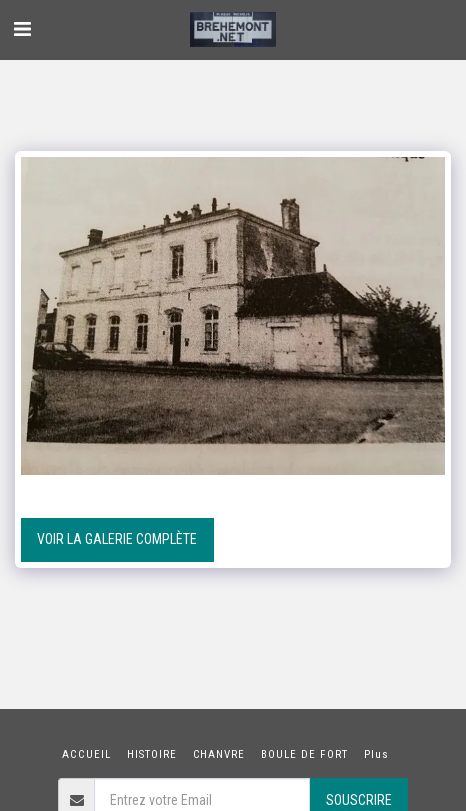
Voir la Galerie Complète (117, 539)
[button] (22, 29)
